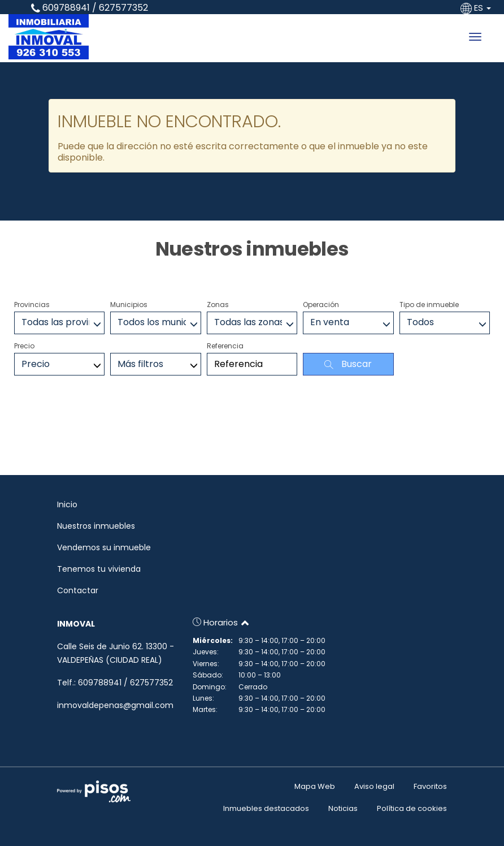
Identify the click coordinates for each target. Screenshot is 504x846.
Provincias (32, 305)
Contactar (78, 590)
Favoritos (430, 786)
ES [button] (477, 8)
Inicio (67, 504)
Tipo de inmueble (429, 305)
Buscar (348, 364)
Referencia (225, 346)
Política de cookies (412, 808)
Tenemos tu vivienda (99, 569)
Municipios (129, 305)
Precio (24, 346)
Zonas (218, 305)
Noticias (343, 808)
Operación (321, 305)
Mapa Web (315, 786)
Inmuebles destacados (266, 808)
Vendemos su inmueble (104, 547)
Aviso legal (374, 786)
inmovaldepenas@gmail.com (115, 705)
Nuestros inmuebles (96, 526)
